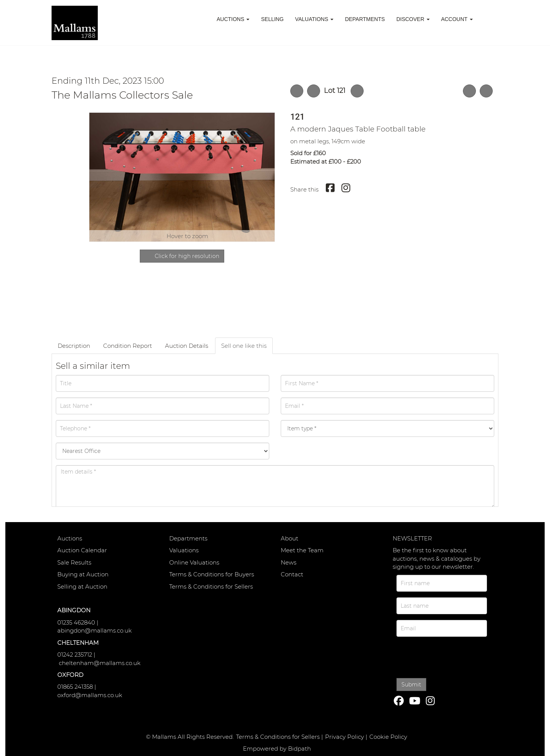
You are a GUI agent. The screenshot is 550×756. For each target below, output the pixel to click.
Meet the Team (302, 550)
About (290, 538)
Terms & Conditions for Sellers (211, 586)
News (289, 562)
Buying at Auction (83, 574)
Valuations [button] (315, 19)
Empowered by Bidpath (277, 749)
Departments (365, 19)
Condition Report (128, 346)
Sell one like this (244, 346)
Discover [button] (413, 19)
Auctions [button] (233, 19)
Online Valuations (194, 562)
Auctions (70, 538)
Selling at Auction (82, 586)
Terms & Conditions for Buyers (212, 574)
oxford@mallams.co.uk (90, 695)
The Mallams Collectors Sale (122, 95)
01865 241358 (75, 687)
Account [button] (457, 19)
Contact (292, 574)
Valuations (184, 550)
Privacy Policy (345, 737)
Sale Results (74, 562)
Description (74, 346)
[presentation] (449, 656)
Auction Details (187, 346)
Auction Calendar (82, 550)
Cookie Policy (388, 737)
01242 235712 (75, 655)
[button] (489, 19)
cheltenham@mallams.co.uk (100, 663)
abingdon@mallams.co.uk (95, 630)
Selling (272, 19)
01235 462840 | (78, 622)
